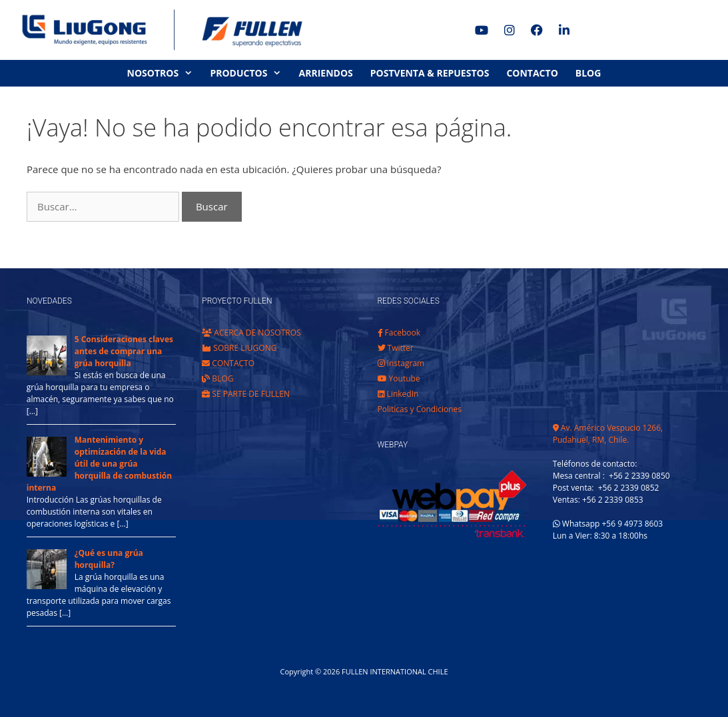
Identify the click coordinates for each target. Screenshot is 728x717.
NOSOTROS (165, 73)
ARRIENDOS (326, 73)
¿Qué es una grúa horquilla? (109, 559)
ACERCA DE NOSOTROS (251, 333)
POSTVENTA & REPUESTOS (430, 73)
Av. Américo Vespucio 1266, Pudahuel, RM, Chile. (608, 434)
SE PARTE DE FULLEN (246, 394)
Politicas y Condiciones (420, 409)
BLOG (588, 73)
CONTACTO (532, 73)
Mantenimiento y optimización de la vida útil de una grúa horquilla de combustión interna (99, 464)
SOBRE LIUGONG (239, 348)
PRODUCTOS (250, 73)
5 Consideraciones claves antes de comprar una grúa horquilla (124, 351)
